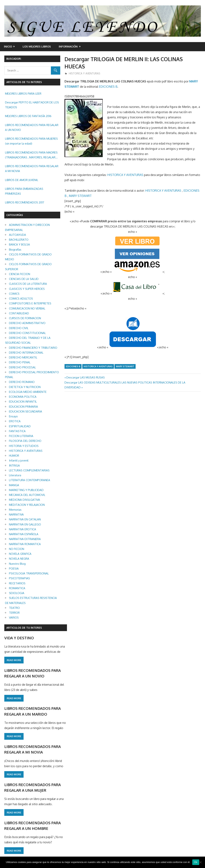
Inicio (8, 46)
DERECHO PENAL (20, 362)
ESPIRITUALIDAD (20, 426)
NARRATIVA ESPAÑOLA (24, 534)
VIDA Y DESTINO (19, 638)
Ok (196, 862)
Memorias (15, 510)
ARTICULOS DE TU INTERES (24, 628)
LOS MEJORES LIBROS (37, 46)
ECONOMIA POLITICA (23, 397)
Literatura (15, 475)
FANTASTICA (17, 431)
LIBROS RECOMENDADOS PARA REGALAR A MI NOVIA (32, 169)
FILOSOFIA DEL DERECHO (25, 441)
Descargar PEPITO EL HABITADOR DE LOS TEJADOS (32, 105)
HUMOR (14, 456)
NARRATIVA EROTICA (23, 529)
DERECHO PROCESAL (22, 367)
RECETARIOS (17, 583)
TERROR (14, 613)
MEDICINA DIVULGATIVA (25, 500)
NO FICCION (17, 549)
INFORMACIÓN (68, 46)
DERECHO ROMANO (22, 382)
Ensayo (13, 416)
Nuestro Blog (17, 564)
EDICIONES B (108, 87)
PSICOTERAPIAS (19, 578)
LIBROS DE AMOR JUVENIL (22, 180)
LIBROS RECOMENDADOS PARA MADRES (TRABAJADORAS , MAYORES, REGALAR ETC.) (31, 155)
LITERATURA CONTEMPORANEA (30, 480)
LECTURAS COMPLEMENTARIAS (29, 470)
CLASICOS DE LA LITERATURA (28, 284)
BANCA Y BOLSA (19, 244)
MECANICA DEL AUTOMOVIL (27, 495)
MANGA (14, 485)
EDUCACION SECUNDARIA (26, 411)
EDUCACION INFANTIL (23, 402)
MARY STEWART (80, 196)
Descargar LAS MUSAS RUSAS (85, 377)
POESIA (14, 569)
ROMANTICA (17, 588)
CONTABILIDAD (19, 313)
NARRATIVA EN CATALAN (25, 519)
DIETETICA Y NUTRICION (25, 387)
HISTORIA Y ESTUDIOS (24, 446)
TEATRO (14, 608)
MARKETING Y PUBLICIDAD (26, 490)
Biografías (15, 250)
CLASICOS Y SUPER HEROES (27, 289)
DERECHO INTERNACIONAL (26, 353)
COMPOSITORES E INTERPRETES (30, 303)
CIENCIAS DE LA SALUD (24, 279)
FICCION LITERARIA (21, 436)
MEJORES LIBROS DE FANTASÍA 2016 (28, 116)
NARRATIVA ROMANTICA (25, 544)
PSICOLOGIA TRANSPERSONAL (29, 573)
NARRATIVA (16, 514)
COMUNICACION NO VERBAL (27, 308)
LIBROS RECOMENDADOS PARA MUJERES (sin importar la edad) (31, 141)
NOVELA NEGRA (19, 559)
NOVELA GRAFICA (20, 554)
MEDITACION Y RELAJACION (27, 505)
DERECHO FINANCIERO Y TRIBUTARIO (33, 348)
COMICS (14, 294)
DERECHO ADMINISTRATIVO (27, 323)
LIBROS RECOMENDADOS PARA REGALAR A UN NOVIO (32, 127)
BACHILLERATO (19, 240)
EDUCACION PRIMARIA (23, 407)
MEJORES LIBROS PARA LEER (23, 94)
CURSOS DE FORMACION (25, 318)
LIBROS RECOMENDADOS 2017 (25, 202)
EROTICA (15, 421)
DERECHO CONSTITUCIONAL (27, 333)
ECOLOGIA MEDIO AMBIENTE (28, 392)
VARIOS (14, 618)
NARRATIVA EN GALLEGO (25, 524)
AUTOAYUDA (17, 235)
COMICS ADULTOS (21, 299)
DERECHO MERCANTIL (23, 357)
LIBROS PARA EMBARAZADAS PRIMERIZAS (24, 191)
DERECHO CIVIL (19, 328)
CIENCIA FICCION (20, 274)
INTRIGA (14, 466)
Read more (14, 660)
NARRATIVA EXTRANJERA (25, 539)
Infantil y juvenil (19, 460)
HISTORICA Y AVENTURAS (85, 73)
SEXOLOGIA (17, 593)
